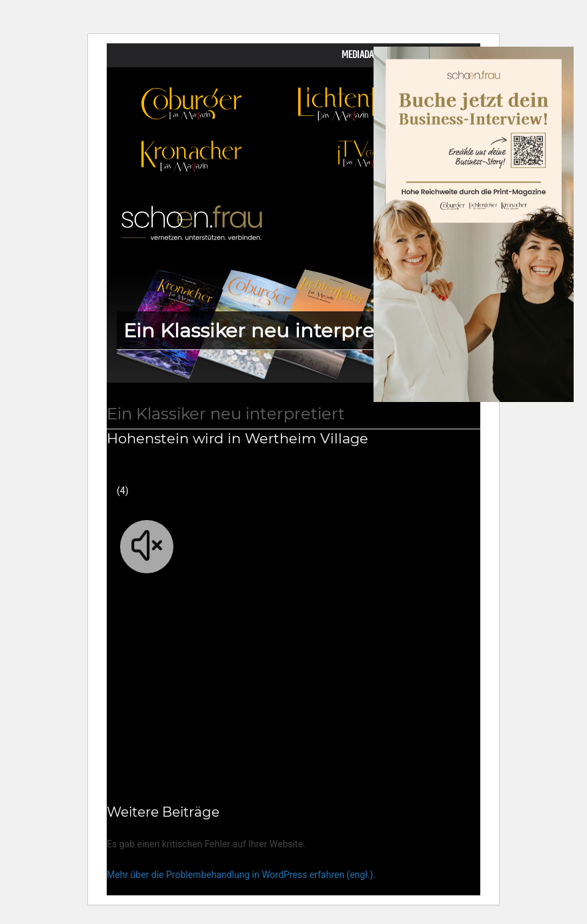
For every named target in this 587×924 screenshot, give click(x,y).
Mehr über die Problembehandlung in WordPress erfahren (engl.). (241, 875)
